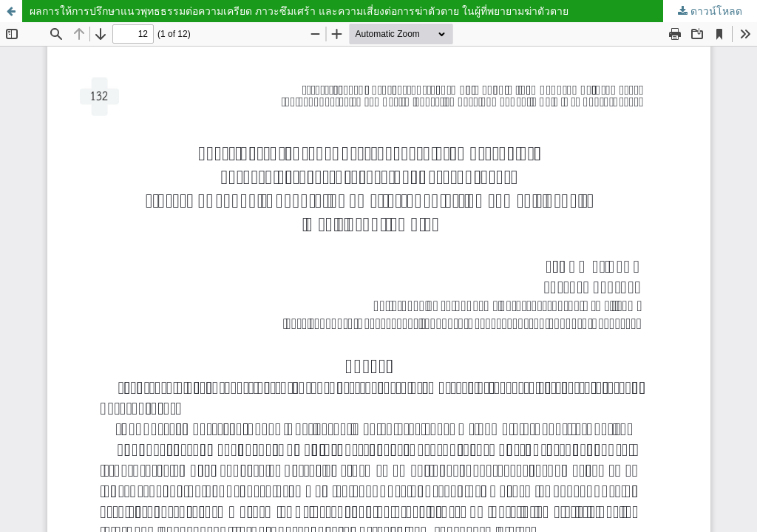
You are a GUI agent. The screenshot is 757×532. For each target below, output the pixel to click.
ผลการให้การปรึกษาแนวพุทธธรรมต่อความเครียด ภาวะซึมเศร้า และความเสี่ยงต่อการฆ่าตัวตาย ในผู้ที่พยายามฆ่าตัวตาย (299, 11)
